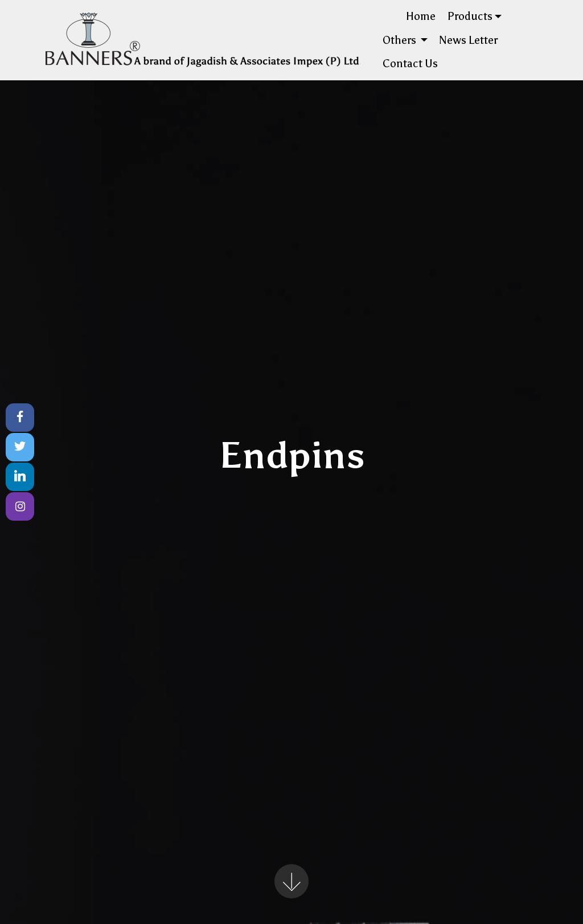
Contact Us (410, 64)
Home (421, 16)
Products (470, 16)
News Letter (468, 40)
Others (401, 40)
